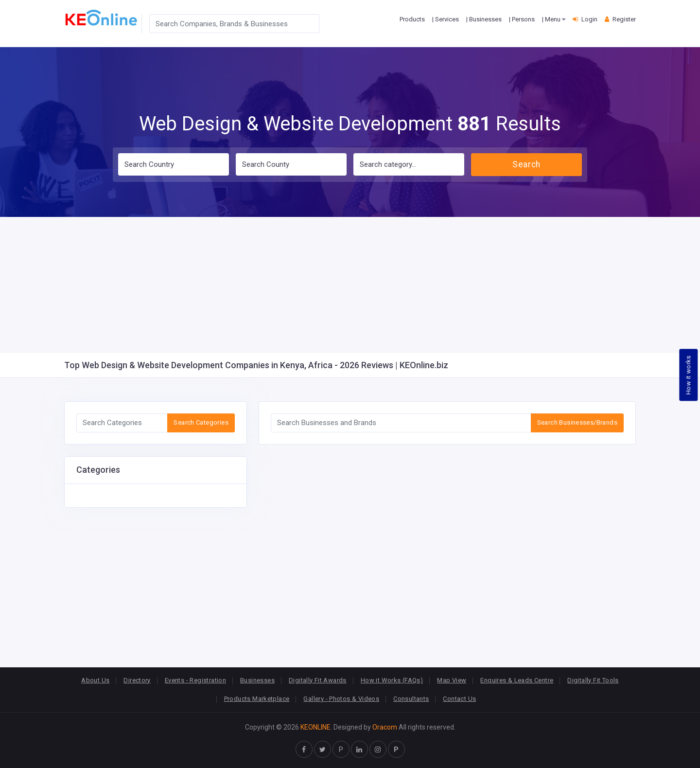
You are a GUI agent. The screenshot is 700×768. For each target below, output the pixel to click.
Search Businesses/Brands (577, 422)
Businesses (257, 680)
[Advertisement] (350, 285)
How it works (689, 375)
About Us (95, 680)
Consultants (411, 699)
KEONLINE (315, 727)
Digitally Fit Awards (318, 680)
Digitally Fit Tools (593, 680)
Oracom (385, 727)
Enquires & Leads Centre (517, 680)
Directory (137, 680)
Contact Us (459, 699)
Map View (452, 680)
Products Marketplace (257, 699)
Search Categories (201, 422)
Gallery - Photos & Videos (341, 699)
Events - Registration (195, 680)
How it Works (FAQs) (392, 680)
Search (526, 164)
